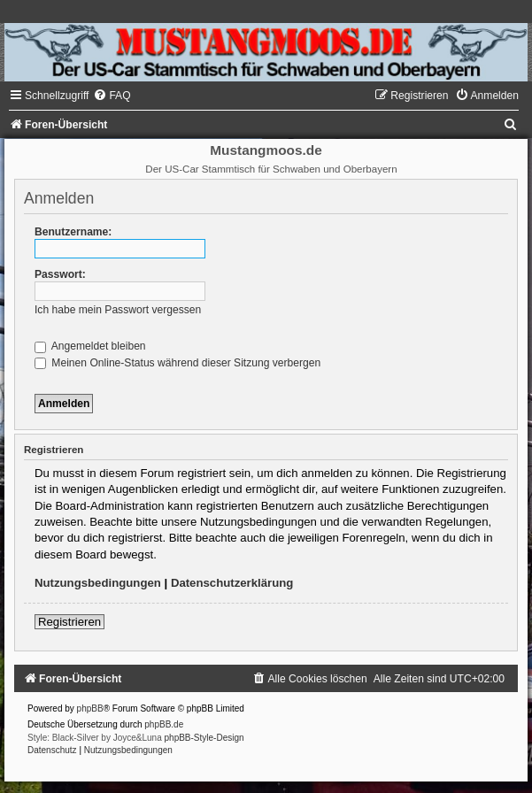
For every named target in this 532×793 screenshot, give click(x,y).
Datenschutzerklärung (232, 583)
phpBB (90, 708)
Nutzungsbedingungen (98, 583)
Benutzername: (73, 232)
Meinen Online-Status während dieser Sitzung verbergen (177, 363)
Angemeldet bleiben (90, 346)
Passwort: (60, 274)
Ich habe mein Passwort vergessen (118, 310)
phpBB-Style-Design (204, 738)
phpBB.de (164, 724)
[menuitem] (112, 96)
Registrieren (69, 622)
